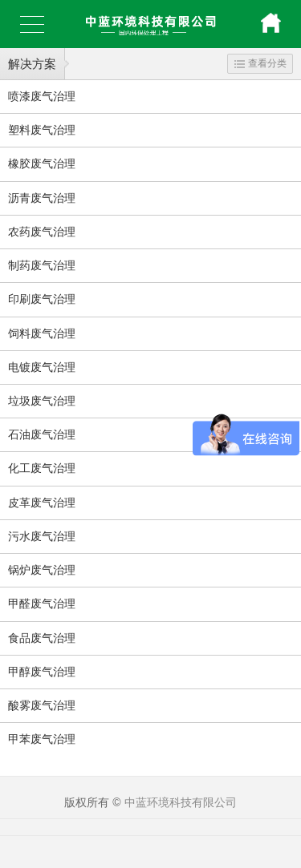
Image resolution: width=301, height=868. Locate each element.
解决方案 (32, 64)
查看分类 (260, 63)
